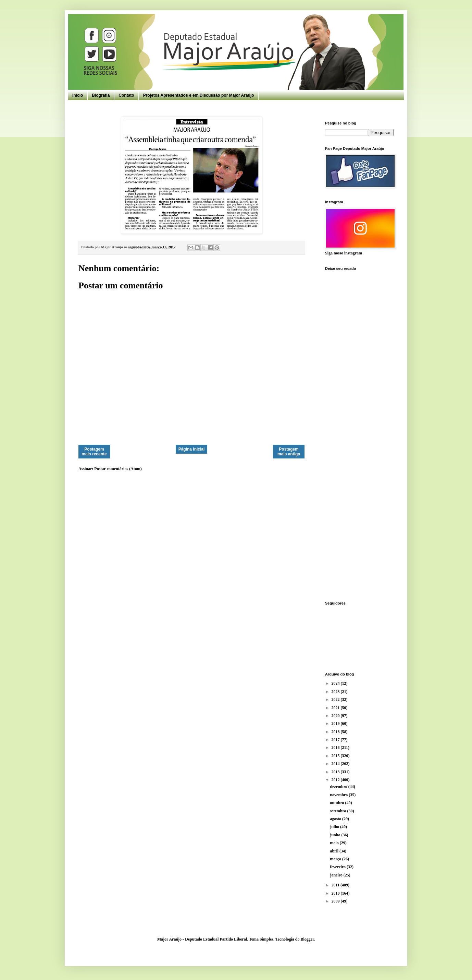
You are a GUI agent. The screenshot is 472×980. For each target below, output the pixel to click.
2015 (336, 756)
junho (336, 835)
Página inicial (192, 449)
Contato (126, 95)
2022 (336, 700)
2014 (336, 764)
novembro (339, 795)
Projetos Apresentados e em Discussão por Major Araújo (199, 95)
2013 (336, 772)
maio (335, 843)
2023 (336, 692)
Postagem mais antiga (289, 452)
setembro (338, 811)
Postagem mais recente (94, 452)
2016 (336, 748)
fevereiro (338, 867)
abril (335, 851)
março (336, 859)
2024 (336, 683)
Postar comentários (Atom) (118, 469)
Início (78, 95)
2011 (336, 885)
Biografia (101, 95)
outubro (337, 803)
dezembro (339, 787)
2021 (336, 708)
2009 (336, 901)
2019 (336, 724)
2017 (336, 740)
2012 (336, 780)
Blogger (307, 939)
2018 (336, 732)
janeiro (337, 875)
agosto (336, 819)
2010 (336, 893)
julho (335, 827)
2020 (336, 716)
